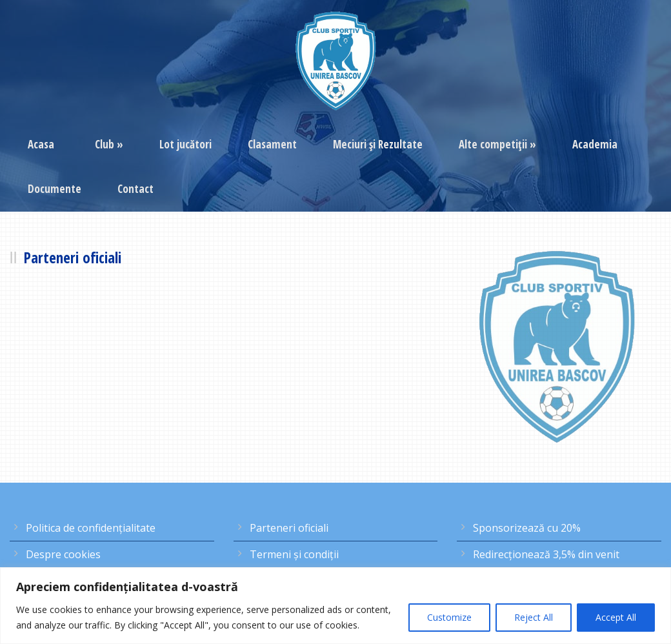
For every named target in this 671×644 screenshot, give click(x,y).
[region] (335, 606)
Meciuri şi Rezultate (378, 144)
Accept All (616, 617)
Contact (135, 189)
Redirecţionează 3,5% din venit (546, 554)
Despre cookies (63, 554)
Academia (595, 144)
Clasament (272, 144)
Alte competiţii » (497, 144)
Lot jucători (185, 144)
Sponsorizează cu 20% (527, 528)
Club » (109, 144)
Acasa (41, 144)
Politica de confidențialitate (91, 528)
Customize (449, 617)
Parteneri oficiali (289, 528)
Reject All (534, 617)
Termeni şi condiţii (294, 554)
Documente (55, 189)
